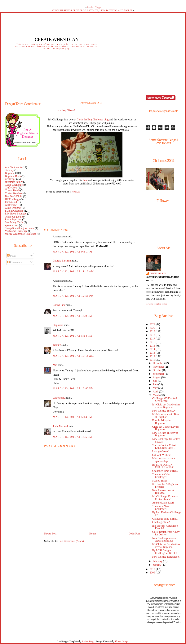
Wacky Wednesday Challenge (21, 234)
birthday (9, 170)
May (156, 388)
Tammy (57, 345)
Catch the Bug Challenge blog (93, 120)
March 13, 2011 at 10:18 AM (73, 356)
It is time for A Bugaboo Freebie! (165, 485)
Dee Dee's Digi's (14, 196)
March (157, 395)
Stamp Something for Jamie (20, 228)
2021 (153, 324)
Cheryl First (59, 305)
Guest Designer (13, 208)
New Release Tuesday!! (165, 411)
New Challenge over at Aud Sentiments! (164, 540)
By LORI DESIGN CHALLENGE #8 (163, 466)
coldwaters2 (59, 398)
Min (55, 365)
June (156, 385)
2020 (153, 328)
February (158, 561)
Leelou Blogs (94, 7)
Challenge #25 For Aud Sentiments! (164, 400)
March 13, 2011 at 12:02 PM (73, 389)
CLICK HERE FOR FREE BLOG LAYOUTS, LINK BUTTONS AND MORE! (92, 10)
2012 (153, 356)
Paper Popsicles (13, 220)
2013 (153, 353)
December (159, 363)
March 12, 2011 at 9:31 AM (73, 252)
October (157, 370)
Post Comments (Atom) (71, 541)
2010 (153, 569)
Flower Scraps (122, 641)
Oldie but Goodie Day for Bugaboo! (166, 428)
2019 (153, 331)
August (157, 377)
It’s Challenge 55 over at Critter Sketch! (165, 498)
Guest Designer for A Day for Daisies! (166, 533)
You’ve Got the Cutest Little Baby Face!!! (164, 447)
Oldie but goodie (14, 217)
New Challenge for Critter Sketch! (166, 440)
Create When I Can (57, 39)
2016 (153, 342)
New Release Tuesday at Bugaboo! (165, 434)
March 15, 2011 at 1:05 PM (72, 437)
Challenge (10, 179)
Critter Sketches (13, 193)
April (156, 392)
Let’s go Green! (160, 451)
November (159, 367)
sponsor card (12, 225)
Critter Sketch (12, 190)
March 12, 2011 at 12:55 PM (73, 296)
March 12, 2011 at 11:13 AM (73, 272)
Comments (14, 262)
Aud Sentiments (13, 167)
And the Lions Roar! (163, 503)
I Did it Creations (14, 211)
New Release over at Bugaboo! (163, 492)
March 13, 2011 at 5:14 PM (72, 417)
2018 (153, 335)
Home (93, 534)
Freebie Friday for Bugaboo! (162, 422)
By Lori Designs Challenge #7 (166, 514)
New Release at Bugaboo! (166, 557)
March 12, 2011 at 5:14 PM (72, 336)
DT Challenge (12, 199)
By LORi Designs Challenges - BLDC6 (165, 552)
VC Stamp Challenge (16, 231)
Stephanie (58, 325)
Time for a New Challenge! (160, 508)
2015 (153, 346)
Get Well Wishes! (161, 455)
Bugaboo (10, 173)
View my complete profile (156, 304)
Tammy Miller (158, 273)
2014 (153, 349)
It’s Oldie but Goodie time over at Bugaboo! (166, 406)
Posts (12, 256)
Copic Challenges (14, 185)
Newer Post (50, 534)
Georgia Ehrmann (62, 261)
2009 (153, 573)
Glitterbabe (11, 205)
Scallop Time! (66, 110)
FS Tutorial (11, 202)
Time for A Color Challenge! (161, 476)
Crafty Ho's (11, 188)
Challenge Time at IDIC (165, 471)
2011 (153, 360)
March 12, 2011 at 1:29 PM (72, 316)
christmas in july (14, 182)
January (157, 565)
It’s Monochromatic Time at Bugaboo (166, 416)
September (159, 374)
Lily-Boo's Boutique (16, 214)
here (85, 180)
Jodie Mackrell (61, 426)
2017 (153, 339)
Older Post (134, 534)
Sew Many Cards (14, 222)
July (155, 381)
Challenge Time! (161, 522)
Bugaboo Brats (13, 176)
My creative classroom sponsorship (164, 460)
